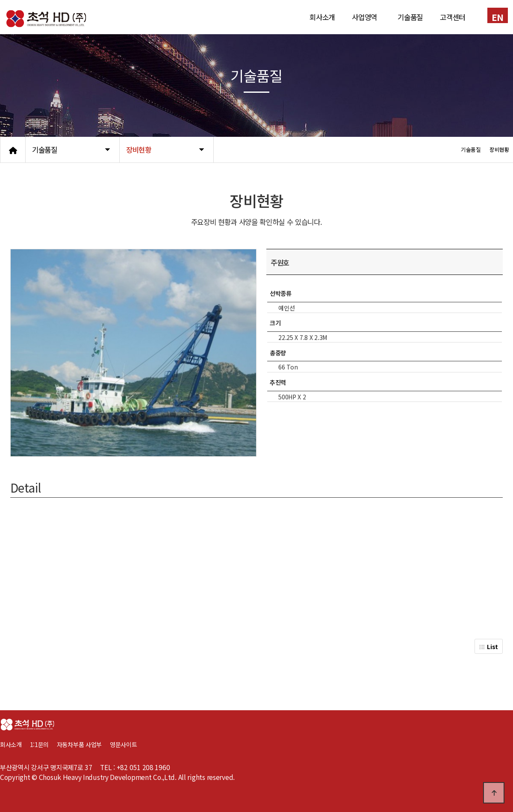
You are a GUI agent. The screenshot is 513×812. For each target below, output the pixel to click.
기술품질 (410, 17)
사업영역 (364, 17)
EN (498, 17)
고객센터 (453, 17)
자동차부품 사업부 (83, 744)
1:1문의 (40, 744)
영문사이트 (124, 744)
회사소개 (322, 17)
